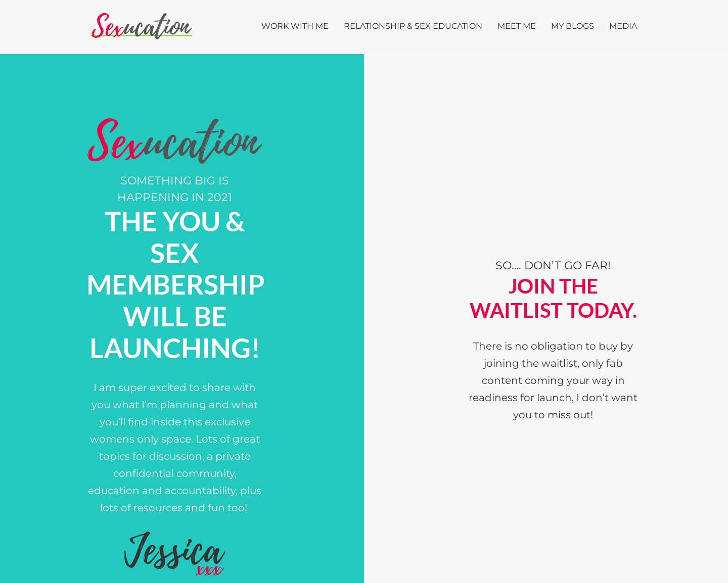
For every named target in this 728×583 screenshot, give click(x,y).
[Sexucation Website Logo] (142, 15)
